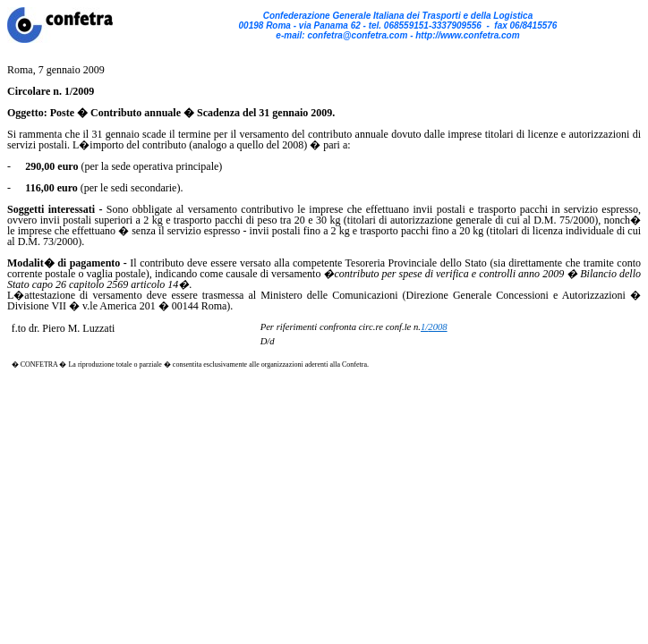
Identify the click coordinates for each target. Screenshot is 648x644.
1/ (434, 327)
